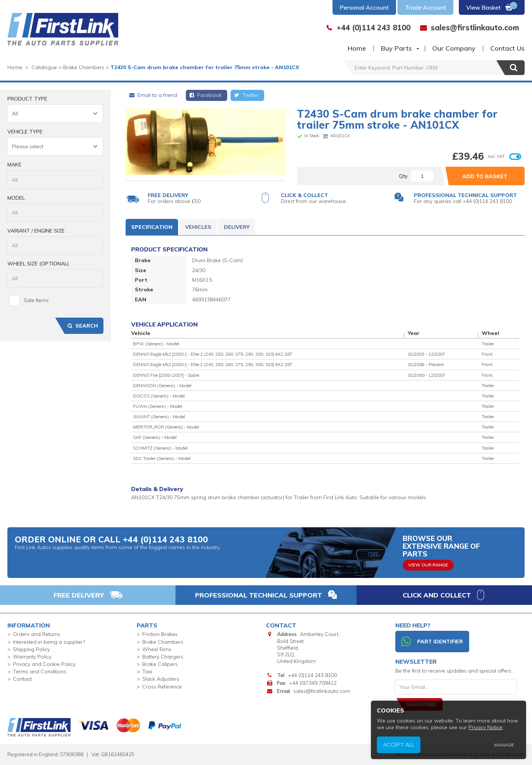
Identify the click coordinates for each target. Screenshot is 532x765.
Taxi (147, 671)
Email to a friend (153, 95)
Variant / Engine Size (36, 231)
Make (14, 165)
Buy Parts (396, 48)
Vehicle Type (25, 132)
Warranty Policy (32, 657)
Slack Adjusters (161, 679)
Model (16, 198)
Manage (504, 745)
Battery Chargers (163, 657)
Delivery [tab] (237, 227)
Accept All (399, 745)
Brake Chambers (163, 642)
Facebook (205, 95)
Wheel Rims (157, 649)
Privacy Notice (486, 727)
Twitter (246, 95)
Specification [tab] (152, 227)
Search (82, 326)
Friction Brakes (160, 634)
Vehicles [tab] (198, 227)
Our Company (454, 48)
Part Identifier (432, 642)
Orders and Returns (37, 634)
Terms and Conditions (40, 671)
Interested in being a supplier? (49, 642)
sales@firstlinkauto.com (322, 691)
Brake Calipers (160, 664)
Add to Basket (485, 176)
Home (357, 48)
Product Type (27, 99)
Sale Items (29, 301)
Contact (22, 679)
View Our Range (428, 565)
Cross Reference (162, 687)
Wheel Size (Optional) (38, 264)
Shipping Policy (31, 649)
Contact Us (507, 48)
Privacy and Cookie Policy (44, 664)
